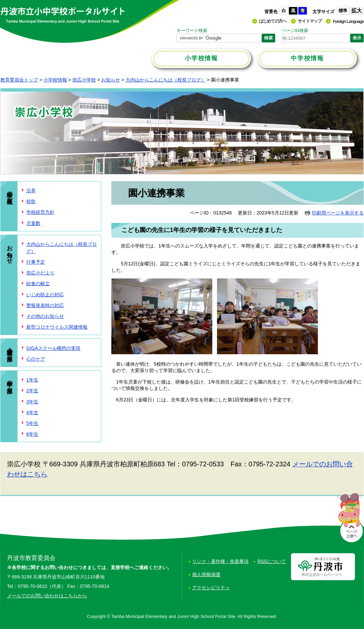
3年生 (32, 402)
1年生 (32, 380)
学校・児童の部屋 (10, 348)
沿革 (31, 191)
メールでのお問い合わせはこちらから (47, 596)
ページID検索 (295, 30)
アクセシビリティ (211, 588)
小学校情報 (55, 80)
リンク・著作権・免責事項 (220, 561)
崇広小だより (40, 273)
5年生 (32, 423)
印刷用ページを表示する (338, 213)
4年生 (32, 412)
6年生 (32, 434)
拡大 (357, 11)
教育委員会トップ (19, 80)
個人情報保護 (206, 574)
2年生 (32, 391)
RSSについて (272, 561)
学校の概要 (10, 191)
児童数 (33, 223)
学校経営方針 (40, 212)
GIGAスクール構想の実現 (53, 348)
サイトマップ (310, 21)
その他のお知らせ (45, 316)
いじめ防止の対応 (45, 295)
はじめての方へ (273, 21)
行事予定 (36, 262)
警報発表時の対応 (45, 305)
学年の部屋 (10, 380)
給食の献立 (38, 284)
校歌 (31, 201)
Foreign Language (348, 21)
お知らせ (111, 80)
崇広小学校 (84, 80)
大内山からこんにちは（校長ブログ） (166, 80)
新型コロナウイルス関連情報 (57, 327)
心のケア (36, 359)
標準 (343, 11)
